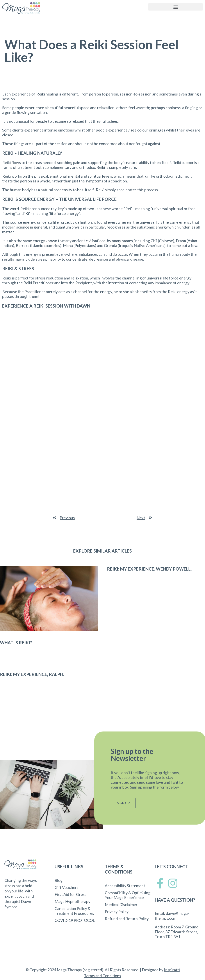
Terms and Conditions (102, 976)
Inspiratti (172, 970)
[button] (176, 7)
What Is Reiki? (16, 643)
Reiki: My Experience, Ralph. (32, 674)
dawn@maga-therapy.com (172, 916)
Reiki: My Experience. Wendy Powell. (149, 569)
